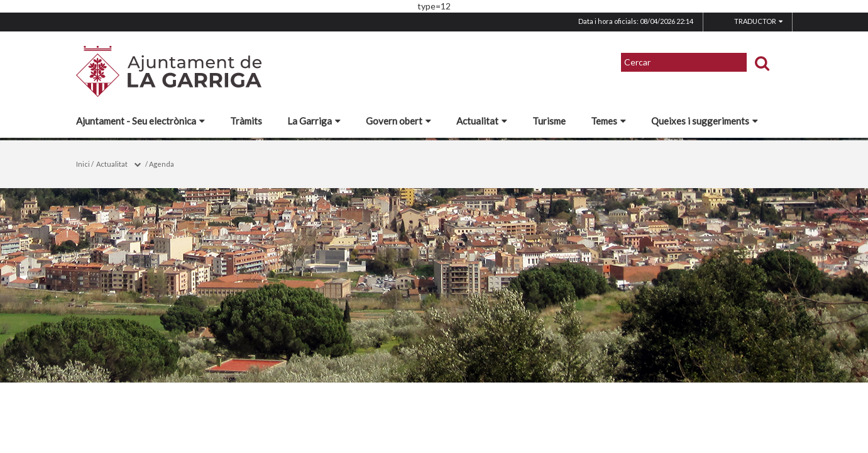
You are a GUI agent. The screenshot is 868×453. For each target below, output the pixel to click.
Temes (608, 121)
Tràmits (246, 121)
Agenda (162, 164)
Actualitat (482, 121)
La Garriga (314, 121)
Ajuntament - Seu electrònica (140, 121)
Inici (83, 164)
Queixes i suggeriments (705, 121)
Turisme (549, 121)
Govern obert (398, 121)
